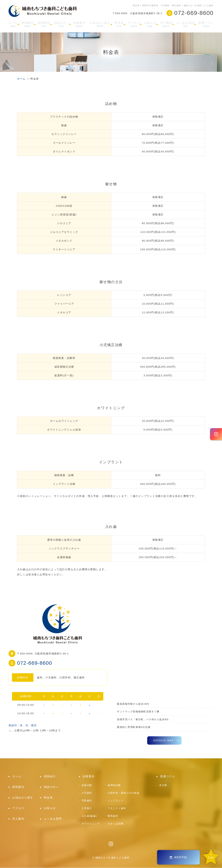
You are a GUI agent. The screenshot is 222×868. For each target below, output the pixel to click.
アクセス (134, 24)
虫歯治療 (87, 785)
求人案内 (166, 24)
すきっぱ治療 (116, 824)
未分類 (163, 785)
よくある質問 (185, 24)
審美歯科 (113, 816)
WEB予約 (178, 857)
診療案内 (79, 24)
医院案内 (44, 24)
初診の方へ (62, 24)
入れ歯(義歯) (89, 816)
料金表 (119, 24)
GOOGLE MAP (163, 740)
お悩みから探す (100, 24)
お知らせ (150, 24)
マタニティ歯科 (117, 808)
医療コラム (206, 24)
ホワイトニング (91, 824)
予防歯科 (87, 801)
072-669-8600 (35, 663)
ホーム (13, 24)
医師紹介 (28, 24)
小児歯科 (87, 793)
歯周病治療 (114, 785)
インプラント (116, 801)
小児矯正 (87, 808)
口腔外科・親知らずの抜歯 (123, 793)
